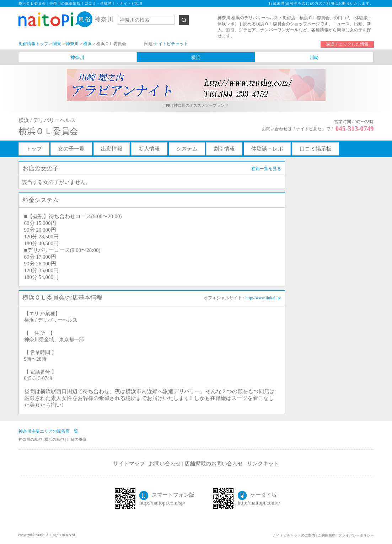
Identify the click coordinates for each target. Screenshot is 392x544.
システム (187, 149)
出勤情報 (112, 149)
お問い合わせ (165, 464)
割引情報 (224, 149)
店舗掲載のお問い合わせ (214, 464)
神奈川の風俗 (31, 439)
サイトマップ (129, 464)
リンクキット (263, 464)
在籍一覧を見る (266, 169)
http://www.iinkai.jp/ (263, 298)
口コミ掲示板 (316, 149)
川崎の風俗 (77, 439)
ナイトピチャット (171, 44)
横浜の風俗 (55, 439)
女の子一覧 (71, 149)
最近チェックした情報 (347, 44)
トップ (34, 149)
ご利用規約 (327, 535)
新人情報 (149, 149)
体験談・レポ (267, 149)
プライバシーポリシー (356, 535)
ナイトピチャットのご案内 (294, 535)
